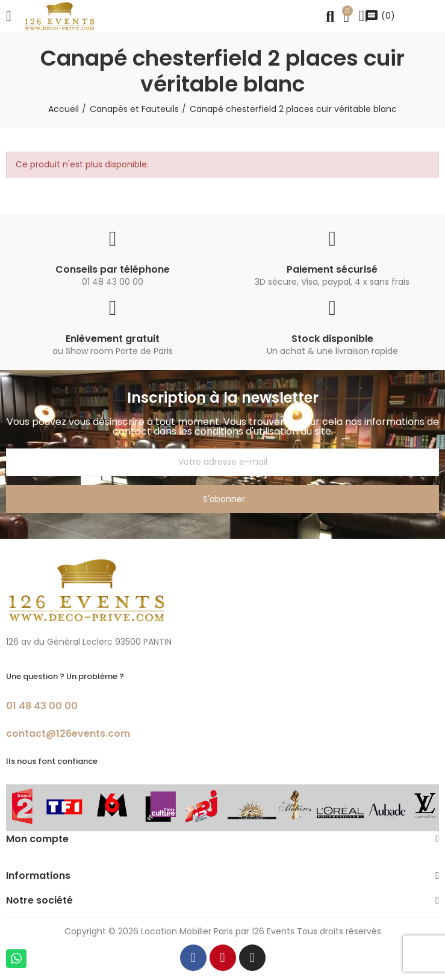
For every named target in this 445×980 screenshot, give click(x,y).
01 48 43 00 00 (42, 706)
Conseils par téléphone (113, 269)
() (380, 16)
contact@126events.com (68, 733)
